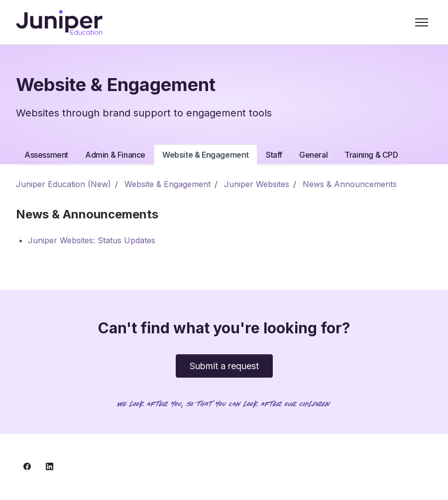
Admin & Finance (115, 155)
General (313, 155)
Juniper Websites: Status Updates (92, 240)
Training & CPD (371, 155)
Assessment (46, 155)
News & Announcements (350, 184)
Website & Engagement (206, 155)
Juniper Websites (257, 184)
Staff (274, 155)
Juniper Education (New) (63, 184)
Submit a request (224, 366)
